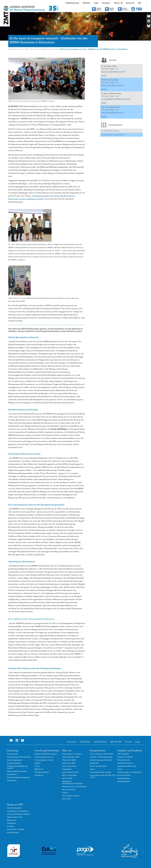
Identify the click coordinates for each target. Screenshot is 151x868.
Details (104, 75)
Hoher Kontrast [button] (126, 9)
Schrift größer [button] (99, 9)
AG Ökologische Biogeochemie (113, 135)
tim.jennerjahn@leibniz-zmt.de (112, 85)
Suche (130, 3)
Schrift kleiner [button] (112, 9)
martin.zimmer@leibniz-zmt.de (112, 112)
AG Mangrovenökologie (110, 131)
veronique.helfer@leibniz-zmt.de (113, 72)
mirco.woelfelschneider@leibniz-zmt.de (116, 99)
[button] (139, 3)
